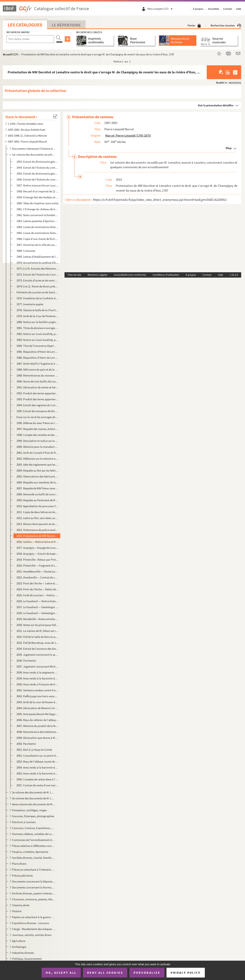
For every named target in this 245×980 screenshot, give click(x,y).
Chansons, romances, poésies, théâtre (34, 899)
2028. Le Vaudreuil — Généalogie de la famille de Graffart (38, 613)
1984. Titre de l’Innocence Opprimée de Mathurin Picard (38, 346)
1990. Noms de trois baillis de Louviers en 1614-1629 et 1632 (38, 381)
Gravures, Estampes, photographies (33, 816)
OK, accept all (61, 973)
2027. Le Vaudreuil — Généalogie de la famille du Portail (38, 607)
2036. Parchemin (26, 661)
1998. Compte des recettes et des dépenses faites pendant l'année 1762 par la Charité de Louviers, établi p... (38, 435)
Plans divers (19, 864)
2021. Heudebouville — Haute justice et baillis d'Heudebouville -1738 (38, 571)
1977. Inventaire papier (30, 304)
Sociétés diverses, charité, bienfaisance (34, 858)
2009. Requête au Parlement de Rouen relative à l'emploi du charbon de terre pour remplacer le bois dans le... (38, 500)
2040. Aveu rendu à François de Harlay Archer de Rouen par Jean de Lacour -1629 (38, 684)
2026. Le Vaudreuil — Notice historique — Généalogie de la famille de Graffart (38, 601)
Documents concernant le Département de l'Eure (34, 881)
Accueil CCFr (11, 54)
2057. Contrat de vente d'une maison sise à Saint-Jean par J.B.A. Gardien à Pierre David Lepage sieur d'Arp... (38, 785)
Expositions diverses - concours (31, 923)
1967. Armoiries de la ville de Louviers (38, 245)
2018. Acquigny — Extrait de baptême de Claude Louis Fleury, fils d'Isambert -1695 (38, 554)
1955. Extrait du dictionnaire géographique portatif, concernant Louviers (38, 173)
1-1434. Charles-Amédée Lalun (25, 124)
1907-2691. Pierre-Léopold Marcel (27, 141)
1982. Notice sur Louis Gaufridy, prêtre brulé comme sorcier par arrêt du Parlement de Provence (38, 334)
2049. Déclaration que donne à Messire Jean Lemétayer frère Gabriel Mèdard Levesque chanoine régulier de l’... (38, 738)
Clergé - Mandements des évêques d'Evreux (34, 929)
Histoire (17, 911)
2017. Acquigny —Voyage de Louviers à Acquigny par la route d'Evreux (38, 548)
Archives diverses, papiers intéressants (34, 893)
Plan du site (74, 275)
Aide (239, 9)
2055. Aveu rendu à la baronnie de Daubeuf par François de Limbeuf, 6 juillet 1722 (38, 773)
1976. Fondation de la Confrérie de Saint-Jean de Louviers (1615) (38, 298)
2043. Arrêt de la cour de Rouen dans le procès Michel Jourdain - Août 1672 (38, 702)
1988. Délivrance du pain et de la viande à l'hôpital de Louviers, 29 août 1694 (38, 369)
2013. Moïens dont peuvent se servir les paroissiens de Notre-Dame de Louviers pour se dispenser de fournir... (38, 524)
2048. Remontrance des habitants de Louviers (38, 732)
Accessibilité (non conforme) (130, 275)
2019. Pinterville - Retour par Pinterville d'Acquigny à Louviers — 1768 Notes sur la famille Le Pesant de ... (38, 560)
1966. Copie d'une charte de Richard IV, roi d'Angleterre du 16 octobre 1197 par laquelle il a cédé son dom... (38, 239)
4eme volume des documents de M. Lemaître (34, 804)
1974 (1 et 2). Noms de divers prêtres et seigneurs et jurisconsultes (38, 286)
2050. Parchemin (26, 744)
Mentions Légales (98, 275)
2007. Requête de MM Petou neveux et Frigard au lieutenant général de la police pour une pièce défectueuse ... (38, 488)
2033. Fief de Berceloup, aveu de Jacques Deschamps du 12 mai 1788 (38, 643)
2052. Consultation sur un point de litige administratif (38, 756)
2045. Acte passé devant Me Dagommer (38, 714)
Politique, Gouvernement (27, 959)
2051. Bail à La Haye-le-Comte (34, 750)
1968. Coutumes (26, 251)
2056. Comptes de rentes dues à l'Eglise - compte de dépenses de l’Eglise (38, 779)
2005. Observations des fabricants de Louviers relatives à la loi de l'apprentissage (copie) (38, 476)
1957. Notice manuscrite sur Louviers (38, 185)
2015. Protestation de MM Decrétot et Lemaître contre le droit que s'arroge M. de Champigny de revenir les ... (38, 536)
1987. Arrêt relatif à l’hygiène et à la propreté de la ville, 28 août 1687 (38, 364)
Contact (228, 9)
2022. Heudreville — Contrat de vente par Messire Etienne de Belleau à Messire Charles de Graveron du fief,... (38, 577)
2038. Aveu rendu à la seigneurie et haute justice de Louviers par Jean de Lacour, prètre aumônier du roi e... (38, 672)
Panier (194, 25)
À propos (198, 9)
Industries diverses (23, 953)
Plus (229, 148)
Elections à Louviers (24, 822)
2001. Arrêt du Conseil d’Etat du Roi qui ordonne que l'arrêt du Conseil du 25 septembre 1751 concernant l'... (38, 453)
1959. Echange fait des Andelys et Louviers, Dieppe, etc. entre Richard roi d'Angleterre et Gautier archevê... (38, 197)
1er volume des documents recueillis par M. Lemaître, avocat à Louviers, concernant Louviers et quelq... (34, 155)
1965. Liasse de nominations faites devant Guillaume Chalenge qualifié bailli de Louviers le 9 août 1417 (38, 233)
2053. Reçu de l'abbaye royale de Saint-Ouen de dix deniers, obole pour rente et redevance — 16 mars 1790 (38, 761)
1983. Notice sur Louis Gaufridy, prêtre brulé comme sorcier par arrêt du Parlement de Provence (38, 340)
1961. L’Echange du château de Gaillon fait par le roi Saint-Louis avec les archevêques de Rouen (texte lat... (38, 209)
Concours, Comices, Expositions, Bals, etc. (34, 828)
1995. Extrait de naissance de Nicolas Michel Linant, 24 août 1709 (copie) (38, 411)
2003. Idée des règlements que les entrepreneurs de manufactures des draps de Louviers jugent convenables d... (38, 465)
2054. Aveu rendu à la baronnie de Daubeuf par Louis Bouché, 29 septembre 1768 (38, 767)
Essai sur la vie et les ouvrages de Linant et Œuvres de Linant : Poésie (38, 417)
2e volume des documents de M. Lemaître (34, 792)
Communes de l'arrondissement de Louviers (34, 840)
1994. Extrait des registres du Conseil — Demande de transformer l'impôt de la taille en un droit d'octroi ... (38, 405)
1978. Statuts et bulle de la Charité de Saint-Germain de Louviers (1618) (38, 310)
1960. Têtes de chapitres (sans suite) (38, 203)
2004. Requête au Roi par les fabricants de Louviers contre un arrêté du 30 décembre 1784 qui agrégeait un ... (38, 470)
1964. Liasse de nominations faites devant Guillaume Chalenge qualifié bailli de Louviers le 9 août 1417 (38, 227)
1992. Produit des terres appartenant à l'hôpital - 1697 (38, 393)
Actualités (214, 9)
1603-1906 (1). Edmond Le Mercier (27, 136)
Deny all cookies (105, 973)
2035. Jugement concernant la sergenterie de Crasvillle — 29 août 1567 (38, 655)
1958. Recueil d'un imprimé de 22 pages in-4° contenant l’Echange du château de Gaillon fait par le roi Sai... (38, 191)
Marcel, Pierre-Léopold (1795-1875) (128, 135)
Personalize (147, 973)
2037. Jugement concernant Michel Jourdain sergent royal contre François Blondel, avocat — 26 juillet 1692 (38, 666)
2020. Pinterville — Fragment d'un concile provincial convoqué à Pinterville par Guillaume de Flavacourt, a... (38, 565)
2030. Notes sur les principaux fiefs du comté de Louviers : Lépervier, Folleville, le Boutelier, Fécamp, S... (38, 625)
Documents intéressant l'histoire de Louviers (34, 149)
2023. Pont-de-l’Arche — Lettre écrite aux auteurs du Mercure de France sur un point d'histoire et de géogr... (38, 583)
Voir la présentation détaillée (216, 105)
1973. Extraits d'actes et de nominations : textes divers (38, 280)
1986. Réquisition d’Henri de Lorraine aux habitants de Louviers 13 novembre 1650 (38, 358)
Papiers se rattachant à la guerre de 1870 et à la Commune (34, 917)
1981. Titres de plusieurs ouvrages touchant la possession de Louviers (38, 328)
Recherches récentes (226, 25)
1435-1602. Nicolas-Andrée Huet (26, 130)
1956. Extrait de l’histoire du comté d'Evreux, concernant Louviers (38, 179)
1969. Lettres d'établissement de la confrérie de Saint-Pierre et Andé (38, 257)
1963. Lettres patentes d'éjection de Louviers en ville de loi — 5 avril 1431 (38, 221)
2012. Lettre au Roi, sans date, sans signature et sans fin (38, 518)
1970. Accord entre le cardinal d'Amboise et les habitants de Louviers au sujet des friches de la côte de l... (38, 263)
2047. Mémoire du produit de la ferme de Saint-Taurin (38, 726)
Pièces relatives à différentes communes (34, 846)
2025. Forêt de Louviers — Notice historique (38, 595)
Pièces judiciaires (22, 875)
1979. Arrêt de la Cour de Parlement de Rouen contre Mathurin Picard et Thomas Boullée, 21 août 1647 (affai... (38, 316)
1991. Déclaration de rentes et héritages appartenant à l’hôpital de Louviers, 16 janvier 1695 (38, 387)
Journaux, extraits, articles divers (32, 935)
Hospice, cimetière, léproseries (30, 852)
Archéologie (19, 947)
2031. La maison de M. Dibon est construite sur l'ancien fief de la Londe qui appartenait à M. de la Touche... (38, 631)
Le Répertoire (66, 25)
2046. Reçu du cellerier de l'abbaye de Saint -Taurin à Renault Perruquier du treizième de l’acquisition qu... (38, 720)
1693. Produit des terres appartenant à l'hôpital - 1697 (38, 399)
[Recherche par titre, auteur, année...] (30, 39)
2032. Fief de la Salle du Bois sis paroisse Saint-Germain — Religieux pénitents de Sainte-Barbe (38, 637)
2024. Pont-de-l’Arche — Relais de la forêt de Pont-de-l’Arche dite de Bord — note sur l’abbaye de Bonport (38, 589)
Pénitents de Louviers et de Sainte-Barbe (38, 292)
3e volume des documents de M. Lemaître (34, 798)
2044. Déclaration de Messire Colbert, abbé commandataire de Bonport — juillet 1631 (38, 708)
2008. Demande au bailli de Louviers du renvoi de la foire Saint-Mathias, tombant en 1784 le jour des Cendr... (38, 494)
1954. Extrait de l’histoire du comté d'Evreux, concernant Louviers (38, 168)
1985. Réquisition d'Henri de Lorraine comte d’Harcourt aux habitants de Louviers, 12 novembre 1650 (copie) (38, 352)
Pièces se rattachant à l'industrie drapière (34, 870)
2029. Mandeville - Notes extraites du (38, 619)
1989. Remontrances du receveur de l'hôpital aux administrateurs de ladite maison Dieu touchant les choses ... (38, 375)
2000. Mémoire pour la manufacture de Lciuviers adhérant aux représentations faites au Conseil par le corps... (38, 447)
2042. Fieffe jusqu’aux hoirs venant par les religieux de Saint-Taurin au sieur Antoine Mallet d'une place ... (38, 696)
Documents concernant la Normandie (34, 887)
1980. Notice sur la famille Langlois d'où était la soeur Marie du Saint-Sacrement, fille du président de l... (38, 322)
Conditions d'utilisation (166, 275)
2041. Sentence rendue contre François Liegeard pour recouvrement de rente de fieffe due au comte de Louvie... (38, 690)
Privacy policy (186, 973)
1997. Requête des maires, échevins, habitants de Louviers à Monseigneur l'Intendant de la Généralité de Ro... (38, 429)
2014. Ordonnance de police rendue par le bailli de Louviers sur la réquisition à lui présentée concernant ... (38, 530)
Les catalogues (25, 25)
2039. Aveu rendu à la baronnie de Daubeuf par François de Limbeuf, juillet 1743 (38, 678)
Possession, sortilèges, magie (29, 810)
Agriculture (19, 941)
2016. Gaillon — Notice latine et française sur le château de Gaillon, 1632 (38, 542)
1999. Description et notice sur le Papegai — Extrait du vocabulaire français (38, 441)
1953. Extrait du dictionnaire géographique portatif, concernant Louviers (38, 162)
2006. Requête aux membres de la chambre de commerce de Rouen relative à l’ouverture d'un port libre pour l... (38, 482)
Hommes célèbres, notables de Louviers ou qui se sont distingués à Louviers (34, 834)
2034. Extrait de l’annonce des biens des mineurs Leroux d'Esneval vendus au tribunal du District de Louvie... (38, 649)
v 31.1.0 (234, 275)
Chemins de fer (21, 905)
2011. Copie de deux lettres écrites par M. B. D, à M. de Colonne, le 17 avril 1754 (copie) (38, 512)
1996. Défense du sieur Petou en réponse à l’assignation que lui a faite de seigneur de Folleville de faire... (38, 423)
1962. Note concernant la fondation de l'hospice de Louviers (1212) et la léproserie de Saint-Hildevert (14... (38, 215)
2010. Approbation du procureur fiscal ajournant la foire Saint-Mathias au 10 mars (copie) (38, 506)
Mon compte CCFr (161, 9)
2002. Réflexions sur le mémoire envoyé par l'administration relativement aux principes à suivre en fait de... (38, 459)
